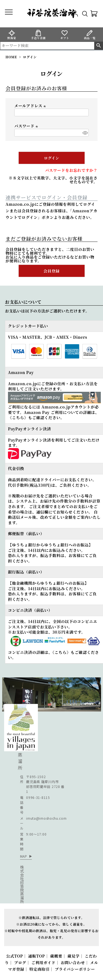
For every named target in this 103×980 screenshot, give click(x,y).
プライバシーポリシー (75, 969)
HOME (11, 57)
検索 (98, 46)
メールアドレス (31, 106)
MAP (24, 856)
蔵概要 (56, 956)
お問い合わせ (73, 962)
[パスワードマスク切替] (85, 133)
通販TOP (36, 956)
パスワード (27, 126)
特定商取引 (40, 969)
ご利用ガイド (43, 962)
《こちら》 (18, 417)
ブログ (20, 962)
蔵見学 (74, 956)
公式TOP (14, 956)
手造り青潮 (38, 35)
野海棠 (12, 35)
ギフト (65, 35)
